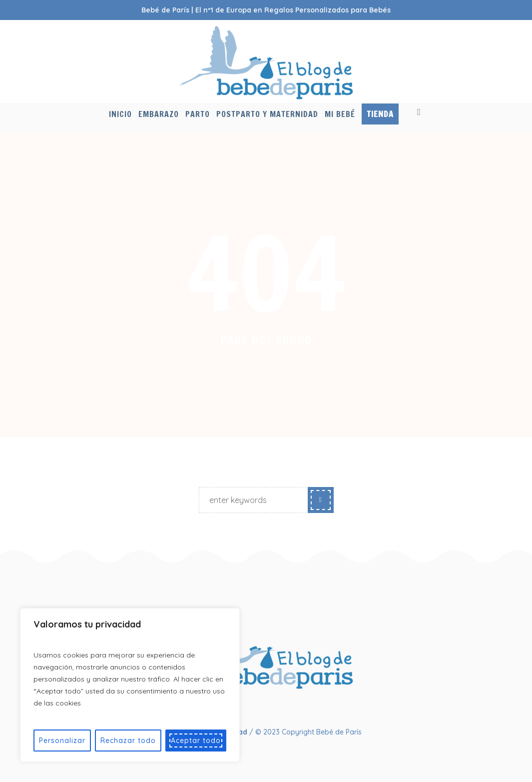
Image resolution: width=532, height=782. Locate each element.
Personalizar (62, 740)
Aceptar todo (196, 740)
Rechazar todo (128, 740)
